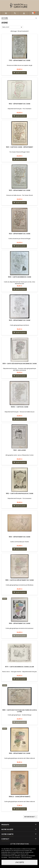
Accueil (5, 18)
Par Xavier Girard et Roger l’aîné (20, 152)
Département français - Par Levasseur (20, 498)
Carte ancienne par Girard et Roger (19, 239)
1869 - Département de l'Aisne (20, 623)
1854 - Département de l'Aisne (19, 537)
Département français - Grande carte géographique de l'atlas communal (20, 369)
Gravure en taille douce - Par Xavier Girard (20, 195)
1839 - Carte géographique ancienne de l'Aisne (20, 364)
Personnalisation (26, 857)
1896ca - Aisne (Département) (20, 797)
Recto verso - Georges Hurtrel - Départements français (19, 672)
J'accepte (20, 862)
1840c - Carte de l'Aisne (20, 407)
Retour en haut (31, 817)
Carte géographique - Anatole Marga (20, 715)
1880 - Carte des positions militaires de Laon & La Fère (20, 711)
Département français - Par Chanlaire (20, 109)
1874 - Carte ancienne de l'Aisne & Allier (19, 667)
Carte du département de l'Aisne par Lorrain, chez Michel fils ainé (19, 283)
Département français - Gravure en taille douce (20, 412)
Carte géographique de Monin (19, 325)
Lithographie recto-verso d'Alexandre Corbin (20, 455)
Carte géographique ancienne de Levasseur (19, 628)
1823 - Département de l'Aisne (20, 190)
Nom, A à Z (13, 27)
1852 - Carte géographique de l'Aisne (20, 493)
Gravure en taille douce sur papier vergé (19, 65)
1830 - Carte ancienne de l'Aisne (20, 277)
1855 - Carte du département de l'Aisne (19, 580)
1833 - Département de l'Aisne (20, 320)
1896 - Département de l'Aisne (20, 753)
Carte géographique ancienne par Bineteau (20, 585)
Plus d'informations (15, 857)
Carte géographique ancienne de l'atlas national (19, 758)
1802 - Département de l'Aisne (19, 104)
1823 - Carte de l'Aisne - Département (20, 147)
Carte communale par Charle (19, 542)
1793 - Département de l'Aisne (20, 60)
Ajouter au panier (20, 73)
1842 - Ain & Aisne (20, 450)
